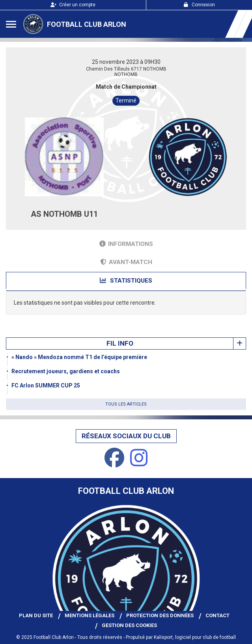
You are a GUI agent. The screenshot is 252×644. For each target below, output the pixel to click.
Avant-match (126, 262)
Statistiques (126, 281)
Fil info (120, 343)
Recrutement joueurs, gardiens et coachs (66, 371)
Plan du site (36, 615)
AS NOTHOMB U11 (64, 214)
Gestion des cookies (129, 625)
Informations (126, 244)
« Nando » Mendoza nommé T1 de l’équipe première (79, 357)
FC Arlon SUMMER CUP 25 (46, 385)
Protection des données (160, 615)
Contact (217, 615)
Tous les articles (126, 404)
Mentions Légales (90, 615)
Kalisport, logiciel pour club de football (195, 637)
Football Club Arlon (87, 24)
